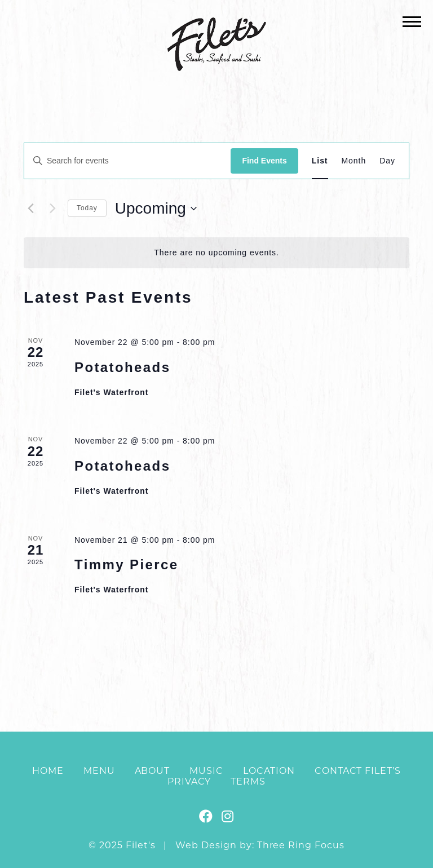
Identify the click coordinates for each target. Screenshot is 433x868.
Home (48, 771)
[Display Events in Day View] (387, 161)
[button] (412, 21)
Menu (99, 771)
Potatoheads (122, 367)
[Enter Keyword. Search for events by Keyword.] (127, 161)
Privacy (189, 781)
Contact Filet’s (358, 771)
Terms (248, 781)
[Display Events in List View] (320, 161)
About (153, 771)
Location (269, 771)
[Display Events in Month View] (354, 161)
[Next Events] (52, 209)
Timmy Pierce (126, 564)
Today (87, 208)
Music (206, 771)
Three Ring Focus (301, 845)
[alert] (216, 253)
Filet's (217, 44)
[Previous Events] (30, 209)
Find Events (264, 161)
